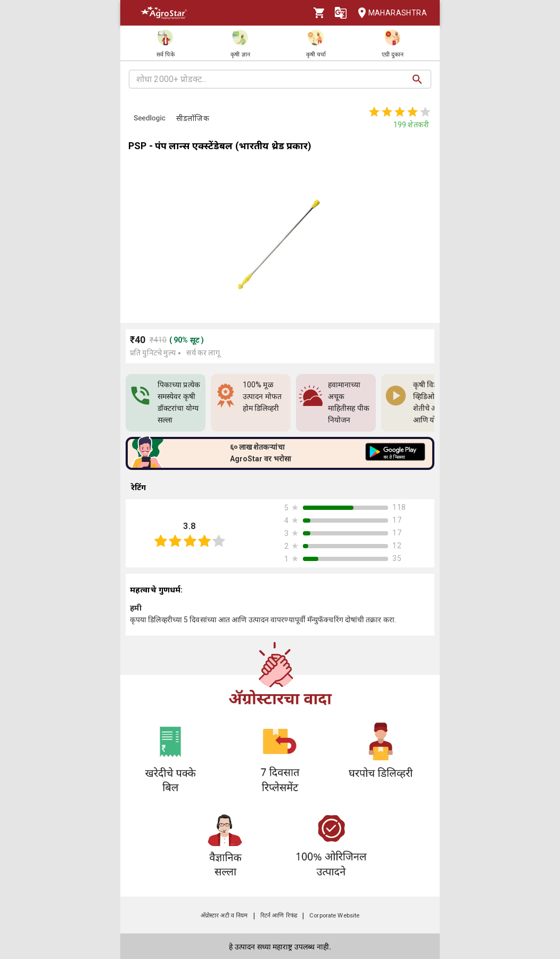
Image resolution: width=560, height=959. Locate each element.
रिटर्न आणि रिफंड (279, 916)
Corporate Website (334, 916)
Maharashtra (389, 13)
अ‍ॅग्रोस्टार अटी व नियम (224, 916)
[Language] (341, 13)
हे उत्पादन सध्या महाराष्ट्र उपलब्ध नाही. (280, 947)
